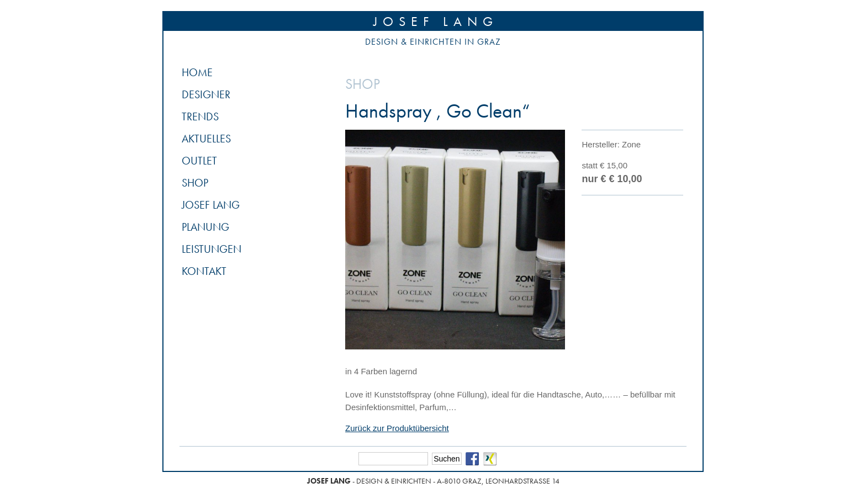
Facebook (472, 459)
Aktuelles (206, 139)
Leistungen (212, 249)
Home (197, 72)
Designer (206, 94)
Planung (205, 227)
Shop (195, 183)
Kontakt (204, 271)
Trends (200, 116)
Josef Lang (436, 21)
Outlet (199, 161)
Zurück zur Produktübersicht (397, 428)
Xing (490, 459)
